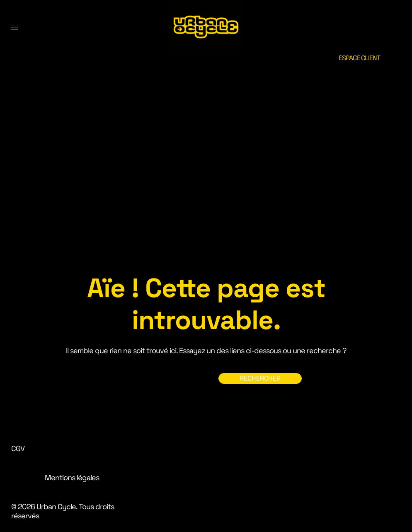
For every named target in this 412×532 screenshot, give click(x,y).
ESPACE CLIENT (359, 58)
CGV (18, 448)
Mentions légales (72, 477)
